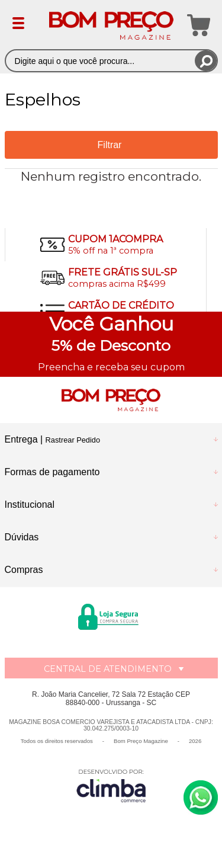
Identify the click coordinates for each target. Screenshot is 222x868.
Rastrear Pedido (73, 440)
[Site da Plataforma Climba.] (111, 785)
